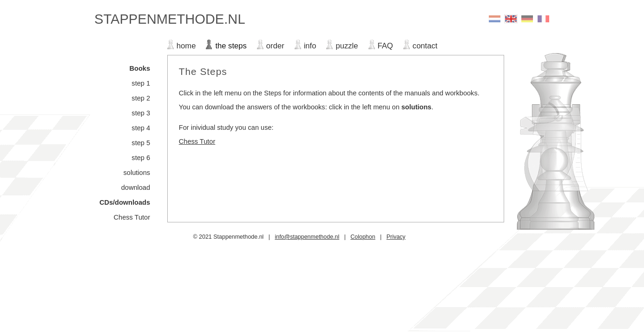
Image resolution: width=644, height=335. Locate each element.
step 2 (141, 98)
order (275, 46)
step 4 (141, 128)
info (310, 46)
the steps (231, 46)
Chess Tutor (132, 217)
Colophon (363, 237)
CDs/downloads (125, 202)
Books (140, 68)
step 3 (141, 113)
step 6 (141, 158)
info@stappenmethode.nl (307, 237)
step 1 (141, 83)
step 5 (141, 143)
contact (425, 46)
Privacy (396, 237)
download (136, 188)
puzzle (347, 46)
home (186, 46)
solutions (137, 173)
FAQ (385, 46)
